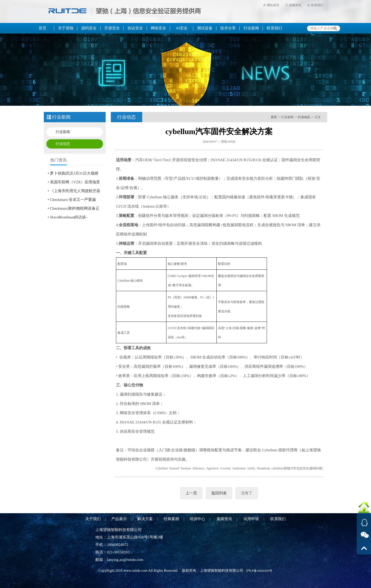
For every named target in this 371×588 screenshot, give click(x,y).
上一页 (191, 493)
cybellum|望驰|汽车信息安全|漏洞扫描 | (297, 468)
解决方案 (145, 519)
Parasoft (174, 468)
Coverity (225, 468)
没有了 (247, 493)
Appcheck (212, 468)
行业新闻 (63, 132)
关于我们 (93, 519)
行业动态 (63, 144)
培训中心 (197, 519)
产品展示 (119, 519)
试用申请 (251, 519)
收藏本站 (295, 5)
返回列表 (219, 493)
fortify (251, 468)
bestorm (186, 468)
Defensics (199, 468)
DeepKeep (263, 468)
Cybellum (162, 468)
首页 (274, 117)
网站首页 (273, 5)
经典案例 (171, 519)
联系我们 (317, 5)
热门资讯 (58, 160)
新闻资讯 (224, 519)
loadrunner (239, 468)
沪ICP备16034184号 (259, 571)
